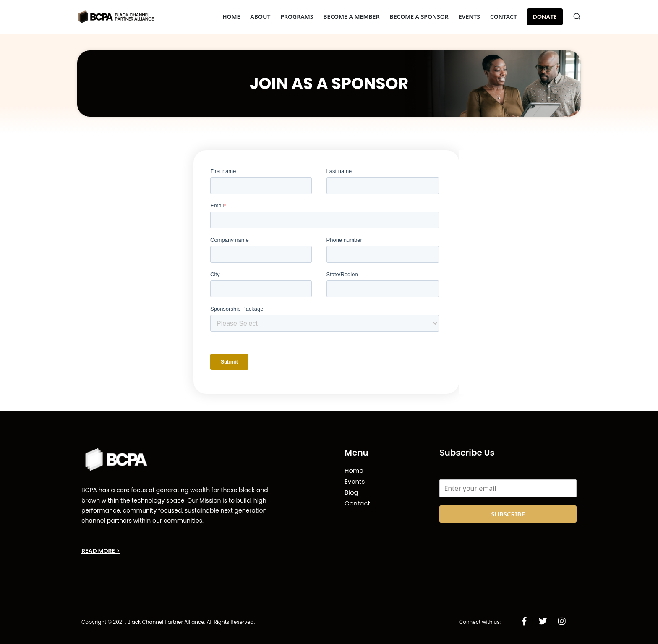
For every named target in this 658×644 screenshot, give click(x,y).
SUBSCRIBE (508, 514)
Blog (351, 492)
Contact (357, 503)
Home (354, 470)
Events (355, 481)
